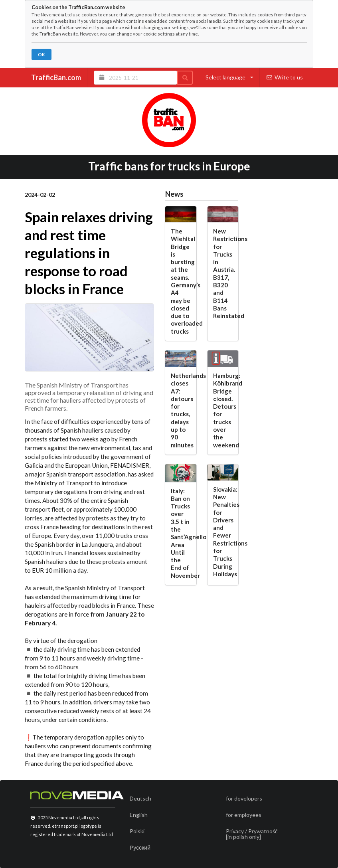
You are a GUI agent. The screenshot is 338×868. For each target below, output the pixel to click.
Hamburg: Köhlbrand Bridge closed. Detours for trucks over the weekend (223, 410)
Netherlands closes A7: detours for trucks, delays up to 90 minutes (181, 410)
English (139, 815)
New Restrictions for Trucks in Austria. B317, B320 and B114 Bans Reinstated (223, 273)
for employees (244, 815)
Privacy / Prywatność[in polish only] (252, 834)
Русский (140, 847)
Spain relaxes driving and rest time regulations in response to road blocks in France (89, 253)
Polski (137, 831)
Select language (229, 77)
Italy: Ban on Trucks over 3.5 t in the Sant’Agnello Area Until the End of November (181, 533)
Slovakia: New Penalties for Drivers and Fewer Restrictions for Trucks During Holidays (223, 532)
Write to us (285, 77)
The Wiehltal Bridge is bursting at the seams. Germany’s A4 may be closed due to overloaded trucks (181, 281)
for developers (244, 798)
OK (41, 54)
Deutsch (140, 798)
